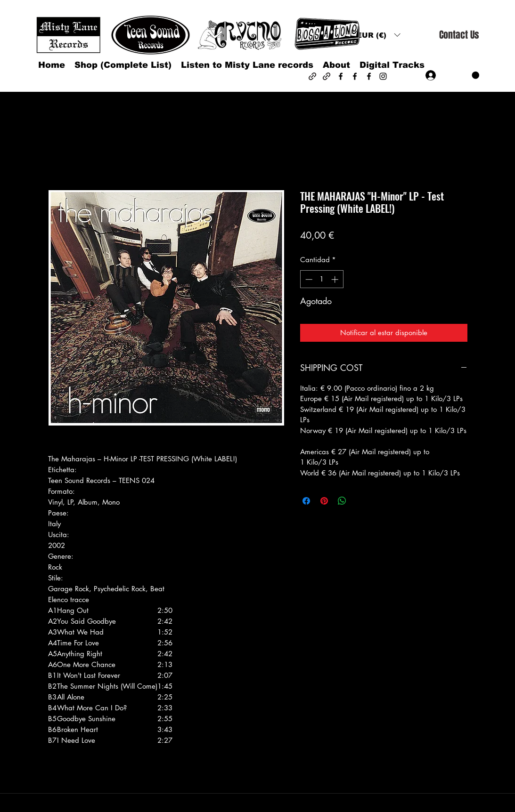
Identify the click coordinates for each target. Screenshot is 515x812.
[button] (378, 35)
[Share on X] (360, 501)
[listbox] (378, 35)
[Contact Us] (459, 35)
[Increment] (336, 279)
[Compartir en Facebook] (306, 501)
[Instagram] (383, 76)
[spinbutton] (322, 279)
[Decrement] (308, 279)
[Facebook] (341, 76)
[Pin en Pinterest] (324, 501)
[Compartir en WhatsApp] (342, 501)
